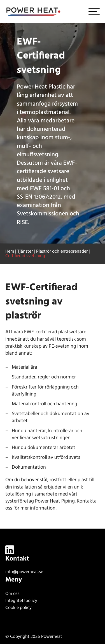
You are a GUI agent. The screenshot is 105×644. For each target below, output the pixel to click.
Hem (10, 252)
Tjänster (25, 252)
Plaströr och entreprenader (62, 252)
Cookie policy (18, 608)
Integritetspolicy (21, 601)
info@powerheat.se (24, 572)
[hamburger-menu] (94, 11)
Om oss (12, 594)
